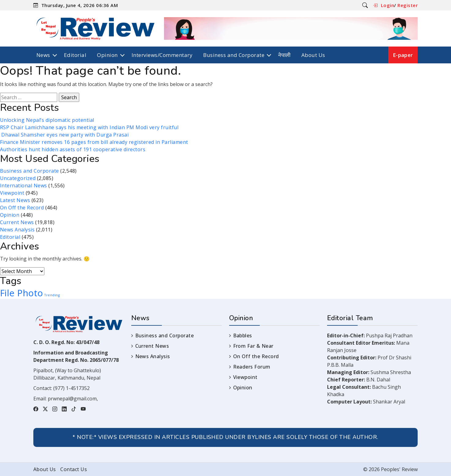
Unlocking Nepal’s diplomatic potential (47, 120)
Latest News (15, 200)
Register (408, 5)
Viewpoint (12, 193)
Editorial (75, 55)
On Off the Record (22, 208)
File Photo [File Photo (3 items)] (22, 293)
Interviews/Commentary (162, 55)
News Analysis (17, 230)
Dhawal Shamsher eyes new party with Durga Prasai (64, 135)
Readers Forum (252, 367)
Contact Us (74, 469)
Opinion (107, 55)
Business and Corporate (234, 55)
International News (24, 186)
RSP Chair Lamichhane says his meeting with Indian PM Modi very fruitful (89, 127)
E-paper (403, 55)
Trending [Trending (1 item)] (52, 295)
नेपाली (284, 55)
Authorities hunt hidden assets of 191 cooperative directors (73, 149)
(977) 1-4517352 (71, 388)
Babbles (243, 335)
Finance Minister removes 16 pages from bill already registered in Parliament (94, 142)
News (43, 55)
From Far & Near (253, 346)
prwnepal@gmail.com (72, 399)
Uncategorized (18, 178)
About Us (313, 55)
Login (388, 5)
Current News (17, 222)
